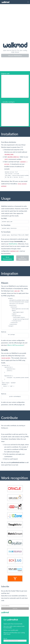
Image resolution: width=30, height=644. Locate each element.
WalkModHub (13, 244)
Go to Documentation (7, 258)
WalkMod (5, 2)
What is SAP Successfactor (15, 345)
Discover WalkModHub (15, 56)
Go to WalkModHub (22, 258)
